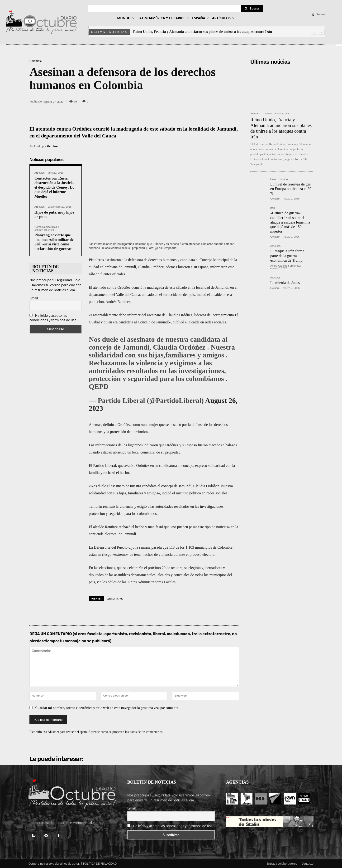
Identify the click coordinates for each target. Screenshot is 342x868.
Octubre (52, 146)
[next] (322, 32)
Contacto (308, 864)
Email (34, 298)
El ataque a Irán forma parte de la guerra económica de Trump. (287, 256)
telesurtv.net (115, 598)
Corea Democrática (46, 227)
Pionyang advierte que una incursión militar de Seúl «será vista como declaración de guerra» (54, 242)
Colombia (36, 61)
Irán (273, 208)
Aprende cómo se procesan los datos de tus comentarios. (126, 732)
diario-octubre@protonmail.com (75, 823)
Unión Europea (279, 179)
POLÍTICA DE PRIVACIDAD (100, 864)
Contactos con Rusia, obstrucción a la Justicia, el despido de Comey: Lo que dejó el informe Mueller (55, 187)
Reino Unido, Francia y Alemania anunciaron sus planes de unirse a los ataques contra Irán (203, 32)
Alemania (255, 114)
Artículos (40, 173)
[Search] (252, 9)
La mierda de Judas (285, 283)
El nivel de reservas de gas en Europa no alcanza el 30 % (291, 189)
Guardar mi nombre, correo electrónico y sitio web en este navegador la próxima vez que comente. (107, 708)
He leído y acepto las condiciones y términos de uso (53, 318)
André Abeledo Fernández (285, 266)
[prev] (314, 32)
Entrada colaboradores (282, 864)
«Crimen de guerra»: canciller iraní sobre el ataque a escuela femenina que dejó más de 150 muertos (290, 222)
